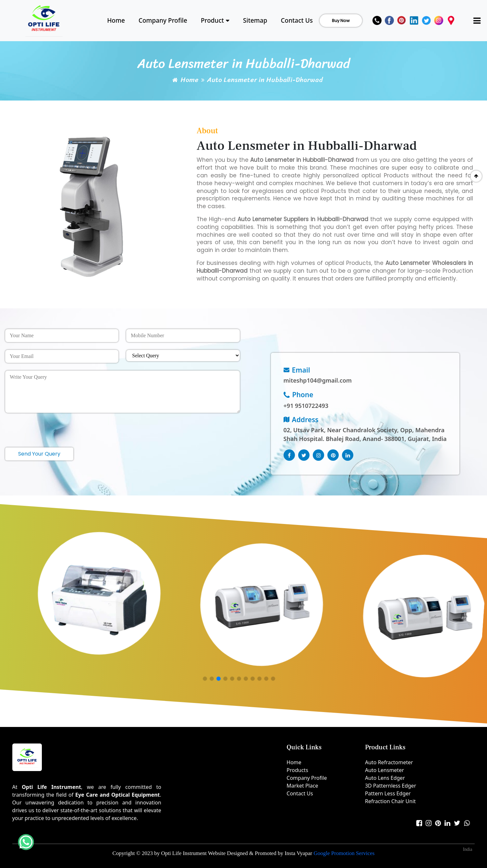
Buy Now (341, 21)
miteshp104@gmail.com (318, 380)
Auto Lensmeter (384, 770)
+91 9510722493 (306, 406)
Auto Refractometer (389, 762)
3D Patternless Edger (391, 786)
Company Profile (163, 20)
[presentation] (55, 427)
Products (297, 770)
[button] (205, 679)
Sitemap (255, 20)
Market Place (302, 786)
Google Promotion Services (344, 853)
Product (215, 20)
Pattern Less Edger (388, 793)
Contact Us (297, 20)
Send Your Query (39, 454)
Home (116, 20)
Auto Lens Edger (385, 778)
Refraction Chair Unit (390, 801)
